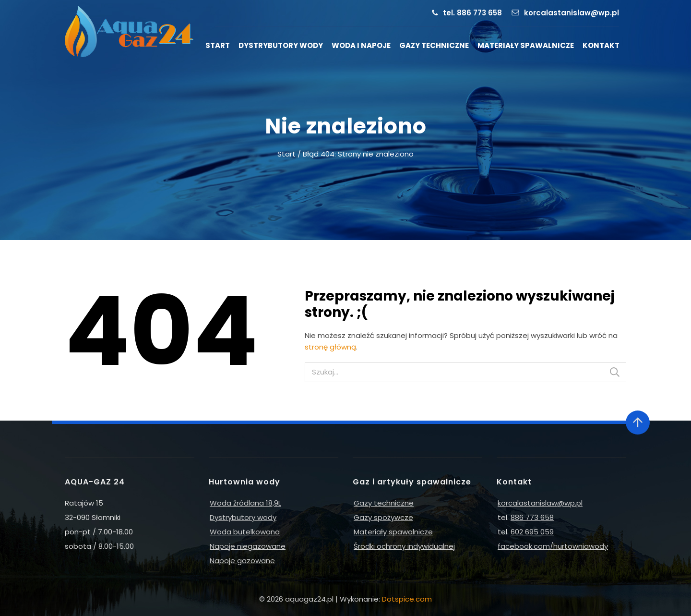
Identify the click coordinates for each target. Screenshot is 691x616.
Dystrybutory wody (281, 45)
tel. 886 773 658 (472, 13)
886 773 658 (532, 517)
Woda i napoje (361, 45)
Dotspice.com (407, 599)
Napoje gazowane (242, 561)
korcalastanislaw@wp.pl (572, 13)
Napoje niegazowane (248, 546)
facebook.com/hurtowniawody (553, 546)
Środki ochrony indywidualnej (404, 546)
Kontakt (601, 45)
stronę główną (330, 347)
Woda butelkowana (245, 532)
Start (218, 45)
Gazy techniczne (434, 45)
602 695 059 (532, 532)
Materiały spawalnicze (526, 45)
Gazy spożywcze (383, 517)
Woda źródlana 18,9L (245, 503)
